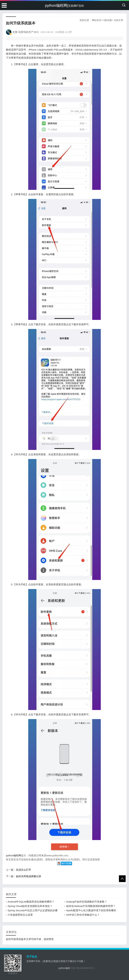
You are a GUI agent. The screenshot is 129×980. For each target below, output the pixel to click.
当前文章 (118, 20)
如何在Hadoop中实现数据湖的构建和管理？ (91, 906)
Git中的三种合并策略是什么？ (83, 915)
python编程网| (64, 5)
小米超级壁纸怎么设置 (20, 915)
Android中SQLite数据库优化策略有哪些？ (31, 902)
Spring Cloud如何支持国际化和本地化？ (30, 906)
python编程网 (13, 855)
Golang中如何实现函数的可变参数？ (87, 902)
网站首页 (97, 20)
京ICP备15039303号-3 (83, 968)
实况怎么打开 (24, 870)
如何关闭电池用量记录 (29, 876)
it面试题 (108, 20)
